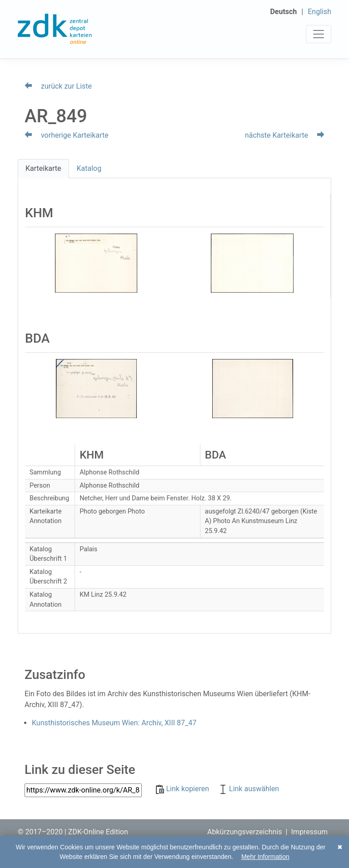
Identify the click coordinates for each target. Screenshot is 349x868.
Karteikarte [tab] (43, 168)
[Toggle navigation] (319, 34)
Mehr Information (265, 857)
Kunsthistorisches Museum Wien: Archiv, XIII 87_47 (114, 723)
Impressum (310, 832)
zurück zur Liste (58, 86)
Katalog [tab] (89, 168)
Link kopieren (183, 789)
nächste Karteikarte (285, 135)
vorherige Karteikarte (67, 135)
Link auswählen (249, 789)
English (319, 12)
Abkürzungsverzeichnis (245, 832)
